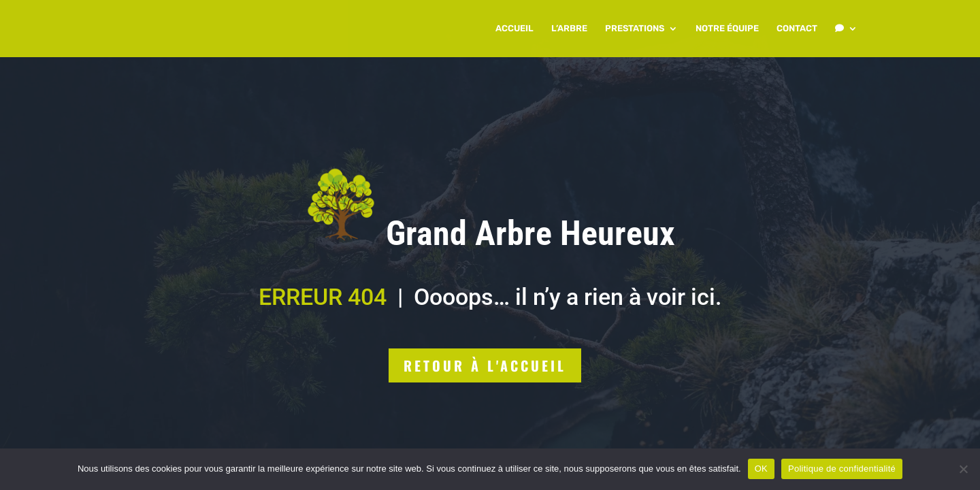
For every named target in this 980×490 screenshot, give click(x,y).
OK (761, 469)
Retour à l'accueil (485, 365)
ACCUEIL (514, 29)
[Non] (963, 469)
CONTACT (797, 29)
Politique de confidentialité (842, 469)
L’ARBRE (569, 29)
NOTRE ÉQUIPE (727, 29)
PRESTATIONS (635, 29)
